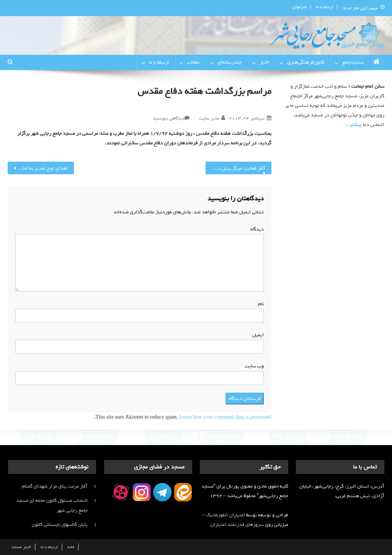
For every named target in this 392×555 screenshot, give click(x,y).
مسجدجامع (353, 62)
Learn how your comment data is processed (225, 417)
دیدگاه (256, 229)
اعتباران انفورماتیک (225, 515)
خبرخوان (300, 7)
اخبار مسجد (21, 547)
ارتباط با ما (324, 7)
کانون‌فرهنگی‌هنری (306, 62)
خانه (71, 547)
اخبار (264, 62)
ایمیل (256, 335)
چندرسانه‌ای (229, 62)
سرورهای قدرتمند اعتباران (237, 525)
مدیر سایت (209, 118)
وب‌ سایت (254, 366)
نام (259, 304)
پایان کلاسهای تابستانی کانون (60, 525)
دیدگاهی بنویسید (169, 118)
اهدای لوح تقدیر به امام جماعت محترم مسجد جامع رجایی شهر (38, 168)
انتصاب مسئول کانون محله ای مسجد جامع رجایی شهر (52, 505)
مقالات (193, 62)
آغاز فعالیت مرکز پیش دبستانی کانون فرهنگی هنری (235, 168)
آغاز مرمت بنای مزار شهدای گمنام (55, 486)
